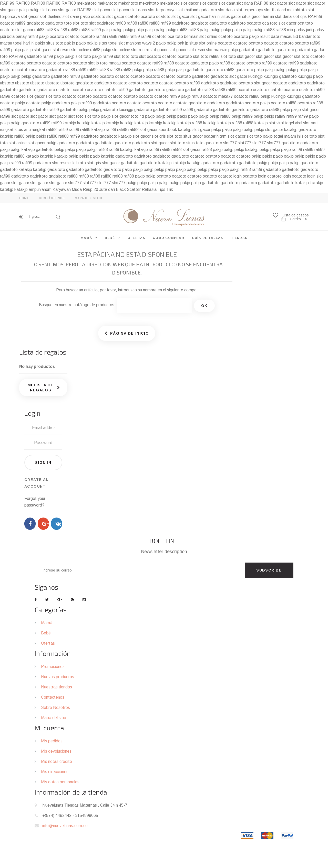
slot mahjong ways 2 (137, 43)
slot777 (230, 143)
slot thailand (187, 10)
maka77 (226, 96)
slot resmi (61, 50)
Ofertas (48, 643)
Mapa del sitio (54, 718)
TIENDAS (239, 238)
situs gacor (231, 17)
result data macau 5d (279, 36)
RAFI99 (7, 3)
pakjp (24, 10)
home (24, 198)
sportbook (168, 130)
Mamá (47, 623)
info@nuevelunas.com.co (65, 826)
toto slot (72, 23)
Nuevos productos (58, 677)
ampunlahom (40, 189)
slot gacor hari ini (205, 17)
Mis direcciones (55, 772)
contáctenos (52, 198)
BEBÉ (110, 238)
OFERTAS (136, 238)
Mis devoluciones (56, 751)
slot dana (227, 3)
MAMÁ (86, 238)
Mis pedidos (52, 741)
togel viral (293, 123)
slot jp (94, 63)
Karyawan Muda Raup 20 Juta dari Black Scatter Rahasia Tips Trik (113, 189)
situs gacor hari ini (258, 17)
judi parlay (315, 30)
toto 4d (137, 116)
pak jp (70, 43)
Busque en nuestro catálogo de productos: (77, 305)
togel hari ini (24, 43)
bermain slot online (201, 36)
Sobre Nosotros (55, 707)
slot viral (276, 123)
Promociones (53, 667)
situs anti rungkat (30, 130)
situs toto (55, 43)
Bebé (46, 633)
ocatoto (98, 17)
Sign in (43, 463)
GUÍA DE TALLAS (208, 238)
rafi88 (121, 23)
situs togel (108, 43)
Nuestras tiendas (57, 687)
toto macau (110, 63)
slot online (80, 50)
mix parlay (296, 30)
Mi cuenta (49, 728)
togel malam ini (287, 136)
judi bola (7, 36)
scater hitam (215, 136)
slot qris (300, 17)
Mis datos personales (60, 782)
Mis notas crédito (57, 761)
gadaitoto (208, 10)
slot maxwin (217, 50)
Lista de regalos (43, 352)
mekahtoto (87, 3)
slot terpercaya (162, 10)
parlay (21, 36)
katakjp (69, 123)
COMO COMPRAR (168, 238)
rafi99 (20, 23)
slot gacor (190, 3)
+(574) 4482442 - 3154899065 (70, 815)
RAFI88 (23, 3)
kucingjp (255, 76)
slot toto (83, 56)
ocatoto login (230, 176)
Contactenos (53, 697)
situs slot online (203, 43)
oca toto (270, 23)
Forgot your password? (35, 502)
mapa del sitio (88, 198)
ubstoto (7, 83)
